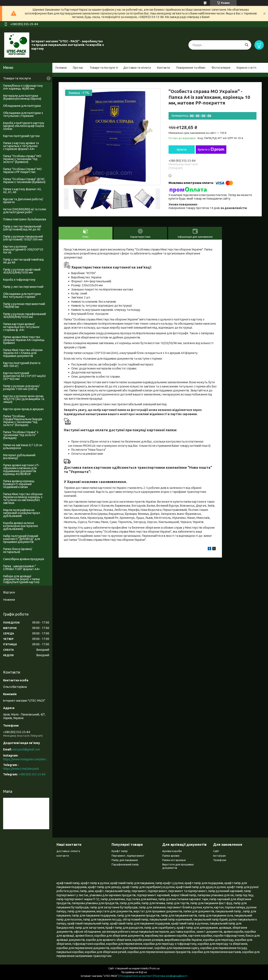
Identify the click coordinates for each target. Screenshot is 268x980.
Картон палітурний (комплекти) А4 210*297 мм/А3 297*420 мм (24, 376)
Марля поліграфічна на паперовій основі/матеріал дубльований (22, 513)
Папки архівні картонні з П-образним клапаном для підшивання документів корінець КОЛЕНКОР (21, 470)
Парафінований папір (125, 864)
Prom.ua (155, 968)
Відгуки (9, 592)
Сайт (216, 851)
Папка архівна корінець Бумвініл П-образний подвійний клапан (19, 484)
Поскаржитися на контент (136, 976)
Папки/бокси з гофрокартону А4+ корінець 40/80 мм (23, 87)
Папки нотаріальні (174, 860)
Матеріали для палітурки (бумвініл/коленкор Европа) (22, 97)
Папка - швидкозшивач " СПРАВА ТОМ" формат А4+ (21, 568)
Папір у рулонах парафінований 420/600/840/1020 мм (24, 315)
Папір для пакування (125, 860)
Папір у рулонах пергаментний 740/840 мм (24, 305)
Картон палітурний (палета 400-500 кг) (22, 364)
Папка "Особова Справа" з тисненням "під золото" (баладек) (21, 435)
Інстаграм (219, 856)
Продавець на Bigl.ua (134, 972)
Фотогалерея (221, 68)
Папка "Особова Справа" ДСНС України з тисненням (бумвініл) (24, 181)
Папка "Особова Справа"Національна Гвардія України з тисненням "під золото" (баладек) (23, 421)
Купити (182, 150)
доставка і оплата (68, 851)
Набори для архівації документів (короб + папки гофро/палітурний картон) (21, 579)
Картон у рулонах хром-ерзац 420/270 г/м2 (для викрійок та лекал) (24, 399)
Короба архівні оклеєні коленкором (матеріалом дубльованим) (21, 526)
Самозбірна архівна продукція (24, 559)
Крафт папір (120, 851)
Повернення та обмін (191, 68)
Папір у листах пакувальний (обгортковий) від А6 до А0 (22, 228)
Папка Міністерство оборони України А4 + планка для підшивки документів (23, 353)
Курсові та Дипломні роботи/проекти (23, 201)
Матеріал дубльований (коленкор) (19, 457)
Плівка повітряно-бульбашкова (25, 219)
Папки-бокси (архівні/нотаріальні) (18, 550)
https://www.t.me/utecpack (21, 769)
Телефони (220, 860)
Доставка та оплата (137, 68)
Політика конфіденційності (171, 976)
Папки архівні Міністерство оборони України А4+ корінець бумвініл (24, 340)
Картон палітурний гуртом (21, 136)
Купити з (211, 150)
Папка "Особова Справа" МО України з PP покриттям (22, 170)
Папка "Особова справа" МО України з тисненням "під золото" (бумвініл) (22, 159)
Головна (61, 68)
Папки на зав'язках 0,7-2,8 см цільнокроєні (23, 447)
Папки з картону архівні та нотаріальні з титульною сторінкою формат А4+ (21, 146)
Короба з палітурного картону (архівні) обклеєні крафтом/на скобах (24, 126)
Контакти (164, 68)
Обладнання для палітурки (22, 106)
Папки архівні (171, 856)
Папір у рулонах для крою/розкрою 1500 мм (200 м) (21, 387)
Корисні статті (246, 68)
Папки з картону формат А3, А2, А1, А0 (22, 191)
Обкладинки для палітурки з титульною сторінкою (23, 114)
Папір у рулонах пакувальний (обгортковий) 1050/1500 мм (23, 238)
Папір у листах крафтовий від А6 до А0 (23, 261)
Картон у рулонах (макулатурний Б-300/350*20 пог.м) (23, 249)
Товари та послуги (102, 68)
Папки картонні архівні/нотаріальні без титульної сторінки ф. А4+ (21, 327)
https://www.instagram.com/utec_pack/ (26, 759)
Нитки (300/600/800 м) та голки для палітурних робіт (25, 211)
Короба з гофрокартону (19, 280)
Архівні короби (172, 851)
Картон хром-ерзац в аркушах (23, 409)
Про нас (78, 68)
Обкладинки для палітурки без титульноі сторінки (22, 295)
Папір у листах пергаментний (23, 287)
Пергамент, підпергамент (128, 856)
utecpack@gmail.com (26, 749)
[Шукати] (247, 45)
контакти (63, 856)
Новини (9, 600)
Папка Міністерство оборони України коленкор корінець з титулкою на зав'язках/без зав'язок (23, 498)
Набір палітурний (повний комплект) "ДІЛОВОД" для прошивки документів (22, 539)
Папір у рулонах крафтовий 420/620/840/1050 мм (22, 271)
